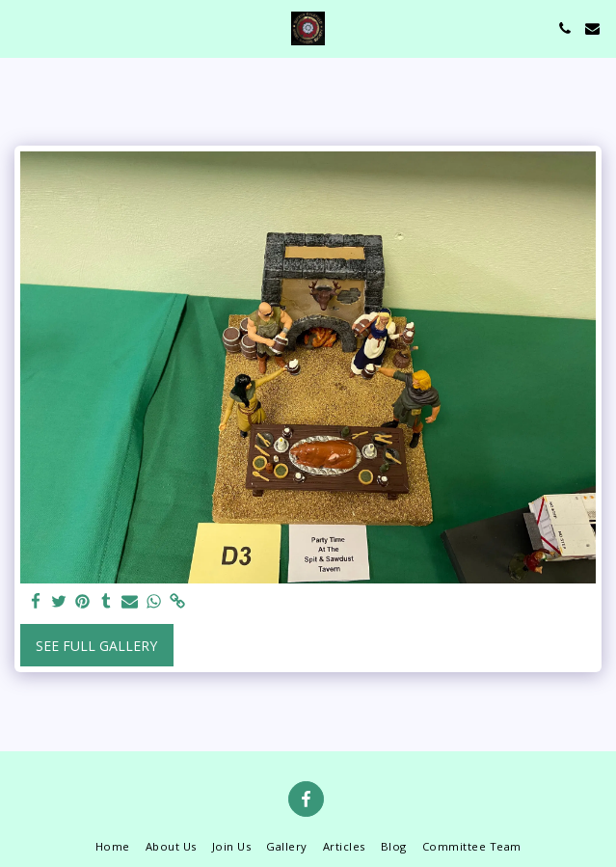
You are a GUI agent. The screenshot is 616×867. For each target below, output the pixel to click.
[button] (21, 27)
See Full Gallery (96, 646)
